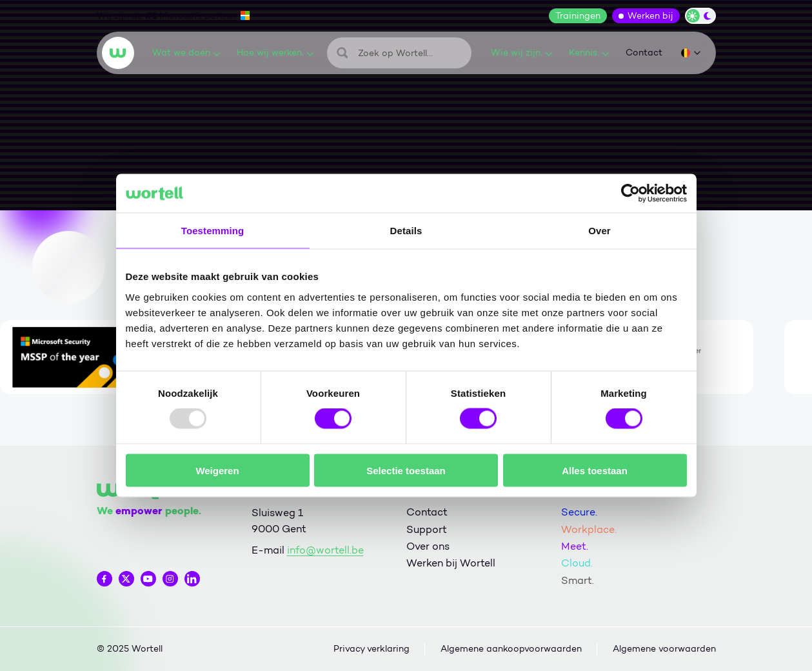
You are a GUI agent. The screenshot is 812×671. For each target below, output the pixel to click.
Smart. (578, 580)
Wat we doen (186, 53)
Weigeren (217, 470)
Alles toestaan (595, 470)
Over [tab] (599, 231)
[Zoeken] (399, 53)
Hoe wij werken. (275, 53)
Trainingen (578, 16)
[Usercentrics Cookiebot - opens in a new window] (630, 194)
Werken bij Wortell (451, 563)
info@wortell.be (325, 550)
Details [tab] (406, 231)
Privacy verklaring (371, 649)
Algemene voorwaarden (664, 649)
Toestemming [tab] (213, 231)
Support (427, 529)
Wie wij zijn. (521, 53)
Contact (644, 53)
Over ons (428, 546)
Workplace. (589, 529)
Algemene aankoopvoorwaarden (511, 649)
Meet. (575, 546)
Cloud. (577, 563)
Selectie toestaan (406, 470)
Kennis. (589, 53)
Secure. (579, 512)
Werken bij (650, 16)
